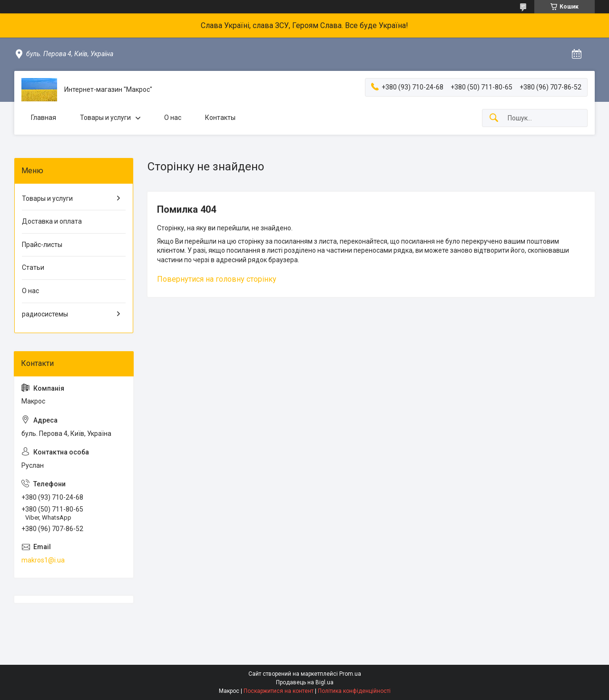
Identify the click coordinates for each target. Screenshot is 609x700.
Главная (44, 118)
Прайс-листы (42, 245)
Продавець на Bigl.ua (305, 682)
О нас (173, 118)
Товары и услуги (105, 118)
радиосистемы (45, 314)
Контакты (220, 118)
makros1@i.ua (43, 560)
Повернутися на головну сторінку (217, 279)
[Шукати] (494, 118)
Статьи (33, 267)
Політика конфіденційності (354, 691)
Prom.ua (350, 674)
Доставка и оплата (52, 221)
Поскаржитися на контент (279, 691)
